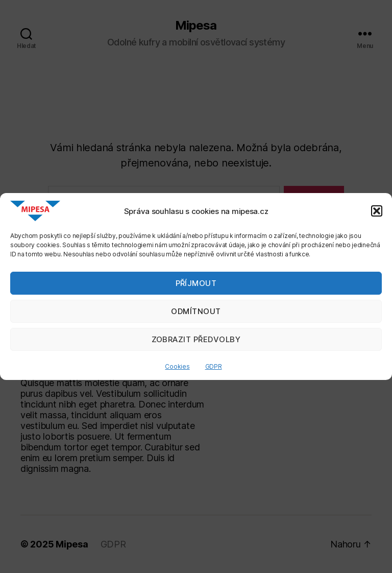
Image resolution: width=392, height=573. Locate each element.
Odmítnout (196, 311)
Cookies (177, 366)
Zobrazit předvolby (196, 339)
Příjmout (196, 283)
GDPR (214, 366)
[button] (377, 211)
